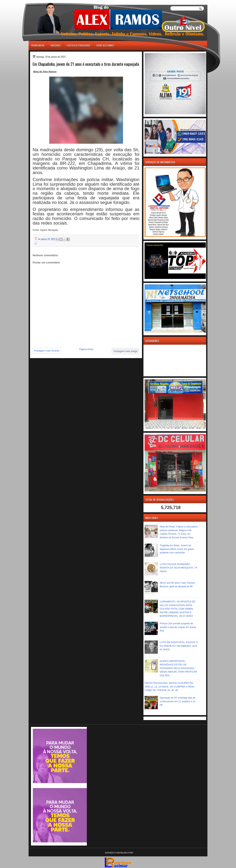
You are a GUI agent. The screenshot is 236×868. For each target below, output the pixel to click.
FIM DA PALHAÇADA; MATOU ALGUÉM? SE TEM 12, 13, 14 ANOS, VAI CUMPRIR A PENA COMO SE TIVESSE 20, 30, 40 (169, 687)
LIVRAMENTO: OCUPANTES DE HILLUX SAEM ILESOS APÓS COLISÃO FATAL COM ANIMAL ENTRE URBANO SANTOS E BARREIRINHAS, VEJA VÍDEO (177, 609)
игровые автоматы (45, 2)
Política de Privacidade (78, 45)
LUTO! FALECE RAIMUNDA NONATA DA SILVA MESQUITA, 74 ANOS (178, 568)
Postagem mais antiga (125, 351)
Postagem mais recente (47, 351)
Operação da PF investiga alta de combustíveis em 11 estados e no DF (178, 701)
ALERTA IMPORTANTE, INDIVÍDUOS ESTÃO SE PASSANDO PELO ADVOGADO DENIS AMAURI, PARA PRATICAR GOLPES (178, 668)
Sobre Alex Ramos (105, 45)
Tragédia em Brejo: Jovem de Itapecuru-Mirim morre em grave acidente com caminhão (177, 549)
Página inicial (38, 45)
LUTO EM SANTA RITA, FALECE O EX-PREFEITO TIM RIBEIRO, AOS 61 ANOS (179, 646)
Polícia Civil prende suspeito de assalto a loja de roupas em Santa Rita (178, 627)
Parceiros (56, 45)
